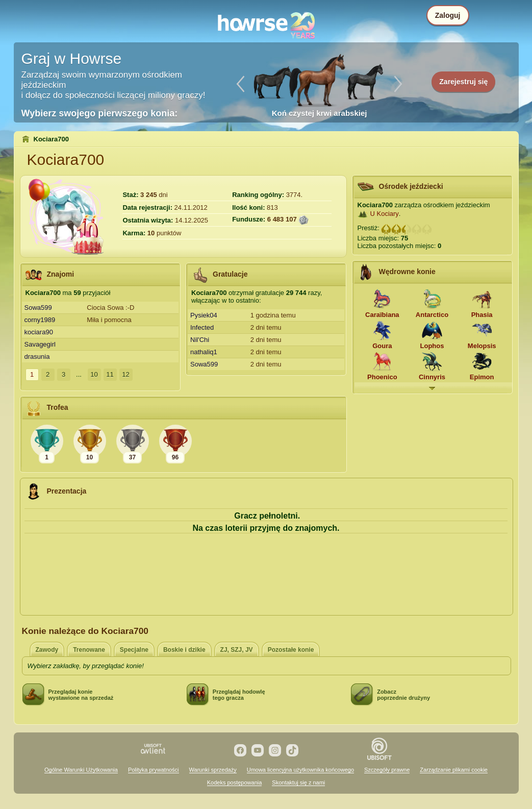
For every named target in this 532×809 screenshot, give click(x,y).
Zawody (47, 650)
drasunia (37, 357)
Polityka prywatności (154, 770)
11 (110, 374)
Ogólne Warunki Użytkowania (81, 770)
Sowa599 (38, 308)
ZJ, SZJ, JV (237, 650)
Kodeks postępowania (235, 782)
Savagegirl (40, 344)
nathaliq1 (204, 352)
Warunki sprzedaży (213, 770)
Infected (202, 327)
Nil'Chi (200, 340)
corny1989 (40, 320)
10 (94, 374)
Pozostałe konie (291, 650)
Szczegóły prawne (387, 770)
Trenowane (89, 650)
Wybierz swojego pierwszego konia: (100, 113)
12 (125, 374)
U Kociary (385, 214)
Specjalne (134, 650)
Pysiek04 (204, 315)
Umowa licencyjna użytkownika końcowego (300, 770)
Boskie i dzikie (184, 650)
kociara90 (39, 332)
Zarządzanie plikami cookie (454, 770)
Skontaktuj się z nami (298, 782)
